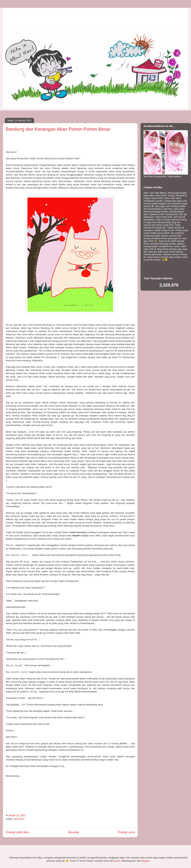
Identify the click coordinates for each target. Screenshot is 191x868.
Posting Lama (126, 832)
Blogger (145, 861)
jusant (117, 861)
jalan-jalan (19, 819)
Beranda (74, 832)
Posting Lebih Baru (17, 832)
